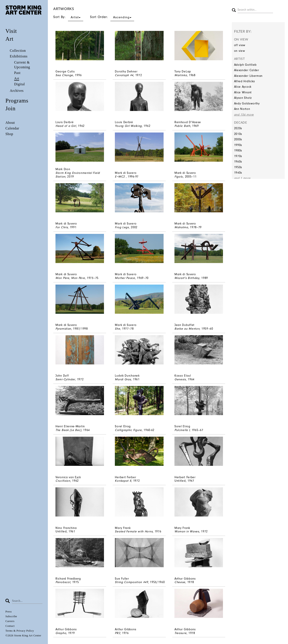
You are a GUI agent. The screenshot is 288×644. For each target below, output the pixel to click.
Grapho (61, 633)
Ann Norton (242, 109)
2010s (238, 134)
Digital (19, 84)
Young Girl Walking (128, 126)
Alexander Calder (247, 70)
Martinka (181, 75)
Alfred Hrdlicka (245, 81)
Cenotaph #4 (124, 75)
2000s (238, 139)
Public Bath (182, 126)
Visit (11, 31)
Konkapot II (123, 481)
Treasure (181, 633)
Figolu (179, 177)
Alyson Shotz (243, 98)
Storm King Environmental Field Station (78, 175)
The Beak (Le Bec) (68, 430)
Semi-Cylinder (65, 379)
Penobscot (63, 582)
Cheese (180, 582)
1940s (238, 173)
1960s (238, 162)
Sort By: (68, 17)
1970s (238, 156)
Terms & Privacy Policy (20, 631)
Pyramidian (63, 329)
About (10, 123)
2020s (238, 128)
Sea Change (64, 75)
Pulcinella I (182, 430)
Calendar (12, 128)
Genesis (180, 379)
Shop (9, 134)
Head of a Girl (66, 126)
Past (17, 73)
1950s (238, 167)
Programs (17, 101)
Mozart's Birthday (187, 278)
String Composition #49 (131, 582)
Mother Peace (125, 278)
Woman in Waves (187, 531)
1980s (238, 150)
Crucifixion (63, 481)
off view (240, 45)
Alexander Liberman (248, 76)
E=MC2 (120, 177)
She (117, 329)
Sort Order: (112, 17)
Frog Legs (122, 227)
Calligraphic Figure (128, 430)
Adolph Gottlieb (245, 65)
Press (9, 612)
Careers (10, 621)
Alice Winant (243, 92)
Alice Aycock (243, 87)
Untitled (180, 481)
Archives (17, 91)
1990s (238, 145)
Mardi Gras (123, 379)
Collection (18, 51)
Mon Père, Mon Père (70, 278)
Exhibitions (19, 56)
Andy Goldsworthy (247, 103)
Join (10, 108)
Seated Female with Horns (134, 531)
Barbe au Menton (187, 329)
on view (240, 51)
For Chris (62, 227)
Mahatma (181, 227)
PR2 (117, 633)
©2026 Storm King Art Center (23, 636)
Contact (10, 626)
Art (9, 39)
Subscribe (11, 616)
